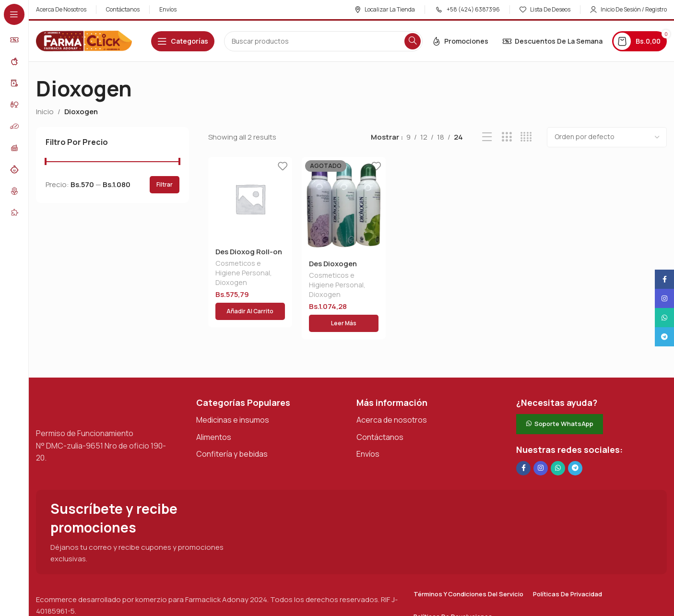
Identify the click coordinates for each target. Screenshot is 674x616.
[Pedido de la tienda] (607, 137)
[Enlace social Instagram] (541, 461)
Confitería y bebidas (232, 446)
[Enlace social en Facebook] (523, 461)
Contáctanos (380, 429)
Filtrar (165, 184)
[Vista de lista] (487, 137)
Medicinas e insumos (233, 412)
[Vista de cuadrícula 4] (526, 137)
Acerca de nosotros (392, 412)
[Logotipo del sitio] (84, 41)
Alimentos (214, 429)
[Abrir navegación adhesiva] (183, 41)
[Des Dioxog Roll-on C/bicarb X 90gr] (250, 199)
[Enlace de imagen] (84, 399)
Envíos (368, 446)
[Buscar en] (323, 41)
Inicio (45, 112)
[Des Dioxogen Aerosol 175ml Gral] (344, 205)
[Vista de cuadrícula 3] (507, 137)
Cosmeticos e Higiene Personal (243, 269)
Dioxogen (231, 283)
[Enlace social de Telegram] (575, 461)
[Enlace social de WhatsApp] (558, 461)
